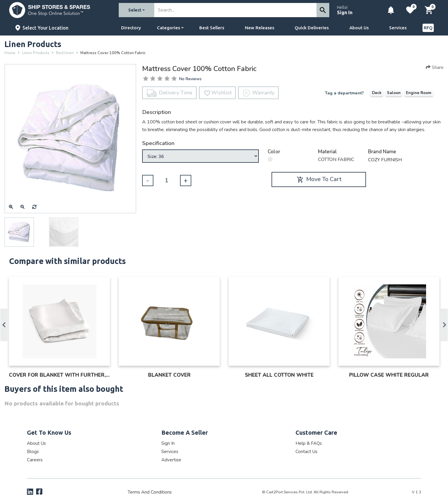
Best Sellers (212, 28)
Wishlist (218, 93)
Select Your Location (45, 28)
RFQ (428, 28)
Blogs (33, 452)
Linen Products (36, 53)
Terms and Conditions (150, 492)
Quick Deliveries (312, 28)
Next (444, 325)
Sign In (345, 12)
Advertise (171, 460)
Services (398, 28)
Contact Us (306, 452)
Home (10, 53)
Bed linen (65, 53)
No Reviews (190, 79)
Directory (131, 28)
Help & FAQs (309, 443)
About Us (359, 28)
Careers (35, 460)
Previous (4, 325)
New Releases (260, 28)
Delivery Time (170, 93)
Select (135, 10)
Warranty (259, 93)
